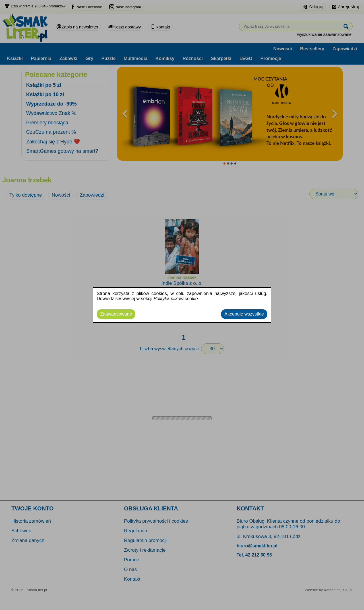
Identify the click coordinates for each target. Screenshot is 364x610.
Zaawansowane (116, 314)
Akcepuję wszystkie (244, 314)
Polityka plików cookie (176, 299)
